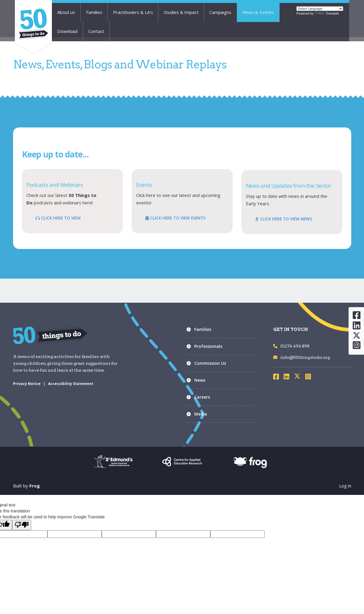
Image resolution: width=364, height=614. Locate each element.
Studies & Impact (181, 12)
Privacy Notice (27, 384)
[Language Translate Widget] (320, 9)
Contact (96, 31)
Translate (327, 13)
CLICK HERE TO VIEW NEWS (284, 219)
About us (66, 12)
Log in (345, 486)
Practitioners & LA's (133, 12)
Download (67, 31)
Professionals (208, 346)
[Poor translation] (22, 525)
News (200, 380)
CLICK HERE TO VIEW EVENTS (175, 218)
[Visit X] (300, 378)
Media (201, 414)
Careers (202, 397)
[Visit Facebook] (278, 378)
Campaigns (220, 12)
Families (94, 12)
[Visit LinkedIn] (288, 378)
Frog (35, 486)
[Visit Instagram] (310, 378)
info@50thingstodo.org (302, 357)
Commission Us (210, 363)
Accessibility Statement (71, 384)
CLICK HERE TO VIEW (58, 218)
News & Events (258, 12)
